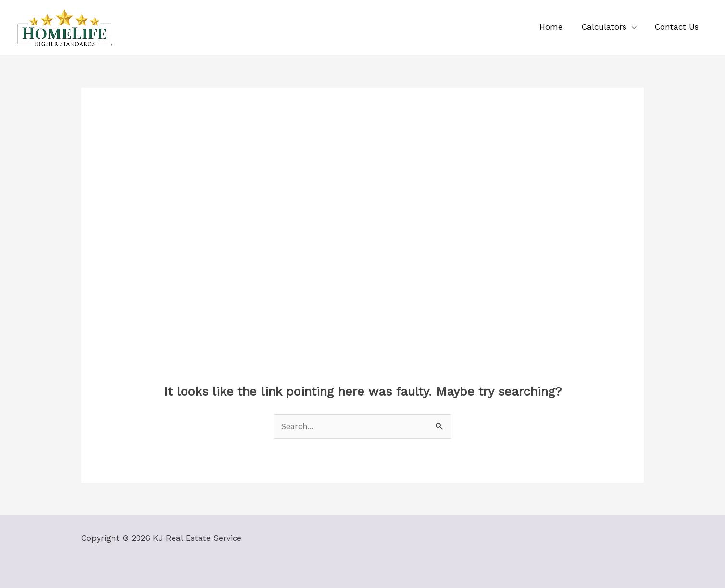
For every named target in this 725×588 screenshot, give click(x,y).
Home (558, 27)
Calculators (608, 27)
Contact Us (678, 27)
